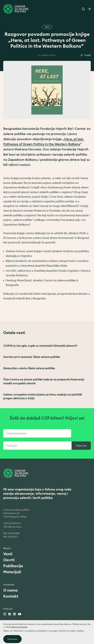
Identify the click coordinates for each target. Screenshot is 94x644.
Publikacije (13, 566)
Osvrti (9, 560)
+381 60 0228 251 (12, 523)
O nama (10, 590)
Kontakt (11, 596)
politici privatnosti (19, 637)
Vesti (8, 554)
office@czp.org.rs (13, 527)
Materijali (12, 572)
